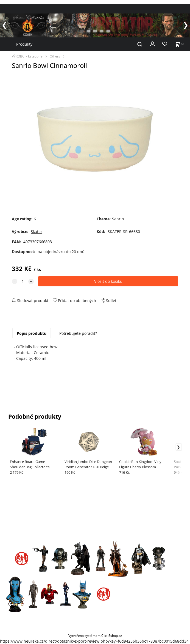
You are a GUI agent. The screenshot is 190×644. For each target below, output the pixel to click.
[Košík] (179, 44)
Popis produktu (32, 333)
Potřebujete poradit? (78, 333)
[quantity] (23, 281)
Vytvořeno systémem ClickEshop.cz (95, 635)
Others (55, 56)
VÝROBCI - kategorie (27, 56)
